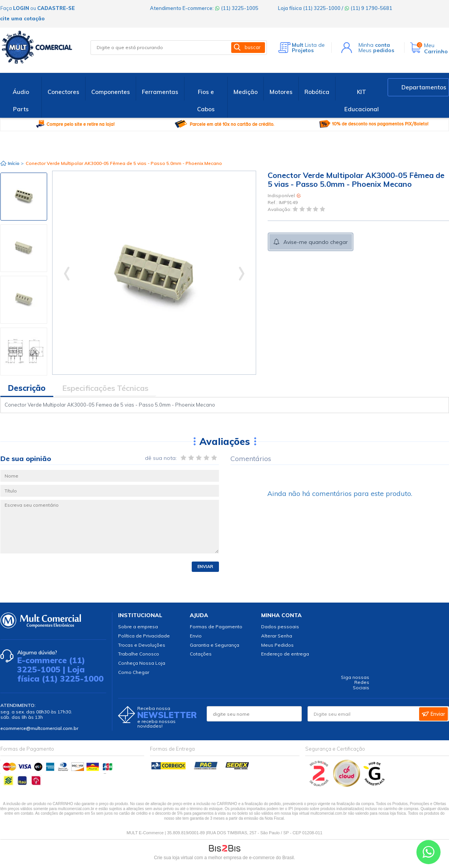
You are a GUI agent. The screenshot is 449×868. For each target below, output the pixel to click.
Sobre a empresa (138, 627)
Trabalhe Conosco (139, 654)
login (21, 8)
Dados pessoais (280, 627)
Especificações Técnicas (105, 388)
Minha (374, 45)
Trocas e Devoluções (142, 645)
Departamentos (424, 87)
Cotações (201, 654)
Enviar (205, 567)
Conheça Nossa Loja (142, 663)
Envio (196, 636)
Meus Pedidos (277, 645)
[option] (24, 197)
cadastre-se (56, 8)
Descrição (27, 388)
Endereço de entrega (285, 654)
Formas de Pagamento (216, 627)
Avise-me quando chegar (316, 242)
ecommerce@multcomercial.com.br (39, 728)
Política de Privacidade (144, 636)
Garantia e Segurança (215, 645)
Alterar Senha (277, 636)
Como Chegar (134, 672)
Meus (376, 50)
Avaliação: (280, 210)
